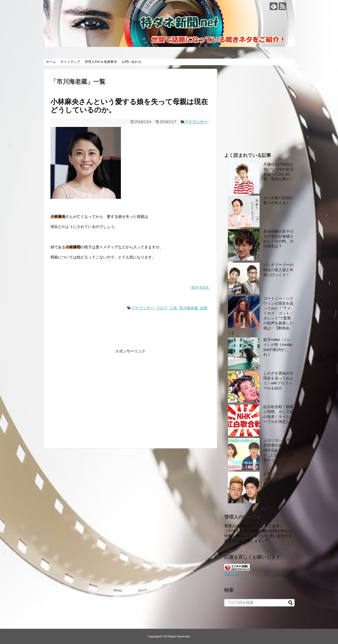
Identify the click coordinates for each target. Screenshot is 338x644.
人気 (173, 308)
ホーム (51, 62)
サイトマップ (70, 62)
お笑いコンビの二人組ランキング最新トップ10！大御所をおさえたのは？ (279, 484)
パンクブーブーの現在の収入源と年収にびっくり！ (278, 270)
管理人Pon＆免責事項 (101, 62)
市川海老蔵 (188, 308)
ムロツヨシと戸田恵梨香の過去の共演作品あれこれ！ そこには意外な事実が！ (278, 450)
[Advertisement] (90, 399)
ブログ (162, 308)
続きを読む (201, 287)
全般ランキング (235, 574)
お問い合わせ (131, 62)
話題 (204, 308)
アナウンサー (196, 122)
